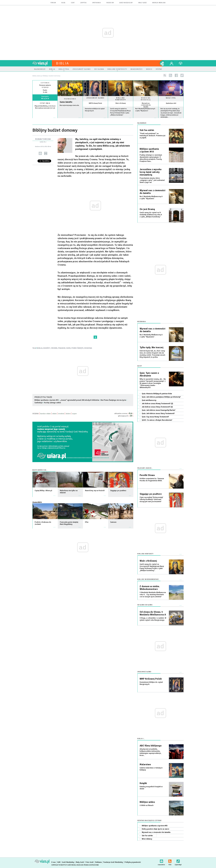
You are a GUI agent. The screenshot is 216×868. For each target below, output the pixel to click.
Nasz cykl (171, 98)
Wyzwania (142, 322)
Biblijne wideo (147, 802)
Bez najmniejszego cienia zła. (70, 105)
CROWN (54, 348)
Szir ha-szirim (147, 130)
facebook (176, 75)
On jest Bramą (147, 209)
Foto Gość (90, 862)
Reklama (98, 862)
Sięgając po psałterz (151, 494)
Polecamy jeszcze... (145, 468)
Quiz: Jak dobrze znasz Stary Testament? (158, 413)
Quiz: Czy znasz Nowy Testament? (155, 417)
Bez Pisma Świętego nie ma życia (113, 400)
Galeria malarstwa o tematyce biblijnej (151, 769)
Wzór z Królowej (121, 103)
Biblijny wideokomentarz (148, 579)
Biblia (63, 63)
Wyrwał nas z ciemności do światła (146, 105)
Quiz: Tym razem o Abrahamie (149, 374)
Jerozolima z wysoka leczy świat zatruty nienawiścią (151, 172)
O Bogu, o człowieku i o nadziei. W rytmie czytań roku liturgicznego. (153, 619)
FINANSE (62, 348)
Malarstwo (145, 764)
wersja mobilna (159, 3)
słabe (54, 414)
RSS (170, 861)
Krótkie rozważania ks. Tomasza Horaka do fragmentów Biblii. (152, 480)
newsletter (161, 861)
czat (73, 3)
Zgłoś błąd (178, 861)
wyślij (40, 153)
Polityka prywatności (133, 862)
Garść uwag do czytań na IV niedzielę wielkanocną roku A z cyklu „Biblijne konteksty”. (151, 215)
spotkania (97, 3)
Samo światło (66, 102)
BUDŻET (47, 348)
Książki (143, 783)
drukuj (46, 153)
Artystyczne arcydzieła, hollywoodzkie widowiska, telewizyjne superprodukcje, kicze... (150, 752)
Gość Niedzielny (126, 3)
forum (53, 3)
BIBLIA (40, 348)
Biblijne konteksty (121, 99)
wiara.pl (42, 63)
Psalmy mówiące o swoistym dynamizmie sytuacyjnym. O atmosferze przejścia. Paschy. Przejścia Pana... (151, 158)
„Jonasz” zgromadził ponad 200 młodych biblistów (80, 400)
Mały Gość (143, 3)
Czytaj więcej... (70, 119)
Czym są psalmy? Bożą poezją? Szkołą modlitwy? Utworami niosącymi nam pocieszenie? (151, 499)
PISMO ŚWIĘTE (77, 348)
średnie (61, 414)
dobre (68, 414)
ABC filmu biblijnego (151, 746)
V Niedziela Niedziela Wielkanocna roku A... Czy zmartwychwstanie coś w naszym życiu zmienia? (153, 595)
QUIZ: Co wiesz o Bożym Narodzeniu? (157, 420)
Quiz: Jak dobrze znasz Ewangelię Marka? (159, 410)
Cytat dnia (45, 103)
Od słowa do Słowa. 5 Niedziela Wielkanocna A (153, 613)
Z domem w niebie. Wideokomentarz (150, 588)
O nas (53, 862)
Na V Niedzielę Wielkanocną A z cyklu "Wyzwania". (151, 198)
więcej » (45, 110)
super (74, 414)
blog (63, 3)
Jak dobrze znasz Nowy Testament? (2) (157, 404)
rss (170, 75)
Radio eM (110, 3)
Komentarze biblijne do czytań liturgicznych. (151, 683)
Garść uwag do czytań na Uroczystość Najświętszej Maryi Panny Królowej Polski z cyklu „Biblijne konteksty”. (152, 567)
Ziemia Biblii (37, 502)
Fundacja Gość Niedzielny (113, 862)
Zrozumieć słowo (95, 98)
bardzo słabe (45, 414)
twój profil (172, 63)
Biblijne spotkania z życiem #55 (47, 400)
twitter (182, 75)
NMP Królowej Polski (95, 103)
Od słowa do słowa (145, 605)
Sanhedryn (39, 403)
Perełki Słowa (147, 475)
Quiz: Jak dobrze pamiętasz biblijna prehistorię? (161, 397)
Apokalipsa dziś (171, 103)
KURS (68, 348)
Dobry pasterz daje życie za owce (155, 829)
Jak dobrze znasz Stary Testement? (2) (157, 407)
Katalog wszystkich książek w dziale (151, 788)
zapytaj (84, 3)
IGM (59, 862)
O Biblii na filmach (147, 805)
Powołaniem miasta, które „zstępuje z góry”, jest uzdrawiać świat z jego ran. (152, 180)
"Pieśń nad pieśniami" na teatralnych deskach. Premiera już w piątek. (152, 136)
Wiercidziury (147, 839)
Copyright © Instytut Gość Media (64, 865)
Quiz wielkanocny (149, 400)
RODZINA (88, 348)
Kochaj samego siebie (52, 403)
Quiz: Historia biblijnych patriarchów (157, 394)
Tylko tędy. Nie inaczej (151, 347)
